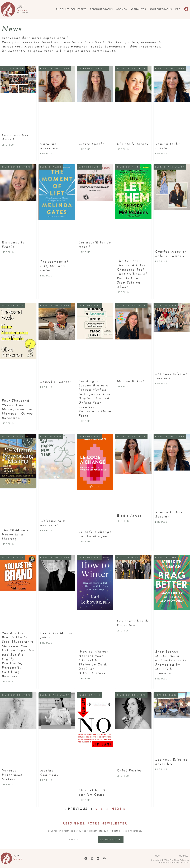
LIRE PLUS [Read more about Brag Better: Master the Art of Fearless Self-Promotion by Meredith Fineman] (161, 679)
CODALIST (185, 863)
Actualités (138, 9)
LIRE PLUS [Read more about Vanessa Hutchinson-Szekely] (8, 785)
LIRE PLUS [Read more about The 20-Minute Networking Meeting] (8, 544)
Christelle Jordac (133, 144)
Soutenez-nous (161, 9)
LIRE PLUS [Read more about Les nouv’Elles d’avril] (8, 145)
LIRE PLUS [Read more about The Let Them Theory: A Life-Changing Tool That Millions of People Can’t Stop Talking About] (123, 292)
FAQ (178, 9)
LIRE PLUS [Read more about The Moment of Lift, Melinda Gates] (46, 276)
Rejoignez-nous (101, 9)
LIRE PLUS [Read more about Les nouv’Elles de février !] (161, 384)
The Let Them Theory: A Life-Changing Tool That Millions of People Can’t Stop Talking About (132, 274)
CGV (158, 856)
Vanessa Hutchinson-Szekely (13, 775)
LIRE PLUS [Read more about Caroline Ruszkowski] (46, 154)
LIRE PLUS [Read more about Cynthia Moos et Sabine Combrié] (161, 261)
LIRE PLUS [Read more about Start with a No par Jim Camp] (85, 800)
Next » (119, 809)
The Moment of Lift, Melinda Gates (54, 266)
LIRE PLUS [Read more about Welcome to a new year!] (46, 531)
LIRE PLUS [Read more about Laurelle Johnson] (46, 387)
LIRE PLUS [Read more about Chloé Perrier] (123, 776)
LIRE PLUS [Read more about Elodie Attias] (123, 521)
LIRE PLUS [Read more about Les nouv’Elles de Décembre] (123, 631)
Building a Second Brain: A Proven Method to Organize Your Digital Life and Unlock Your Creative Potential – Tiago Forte (95, 399)
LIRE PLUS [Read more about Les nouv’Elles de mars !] (85, 252)
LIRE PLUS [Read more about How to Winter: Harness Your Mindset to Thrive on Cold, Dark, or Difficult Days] (85, 679)
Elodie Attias (129, 516)
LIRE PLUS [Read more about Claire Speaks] (85, 149)
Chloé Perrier (129, 771)
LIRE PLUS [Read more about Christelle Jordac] (123, 149)
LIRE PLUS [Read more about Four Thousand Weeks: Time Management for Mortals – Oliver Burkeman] (8, 423)
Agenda (122, 9)
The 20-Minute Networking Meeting (15, 535)
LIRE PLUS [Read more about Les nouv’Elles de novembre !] (161, 769)
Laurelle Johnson (56, 382)
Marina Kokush (131, 381)
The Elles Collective (71, 9)
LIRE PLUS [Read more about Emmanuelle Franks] (8, 252)
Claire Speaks (92, 144)
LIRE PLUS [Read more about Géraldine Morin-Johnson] (46, 643)
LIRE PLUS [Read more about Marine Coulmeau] (46, 780)
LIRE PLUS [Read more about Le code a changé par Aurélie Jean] (85, 542)
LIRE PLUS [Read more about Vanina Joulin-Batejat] (161, 154)
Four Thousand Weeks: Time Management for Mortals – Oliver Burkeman (17, 409)
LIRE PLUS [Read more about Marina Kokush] (123, 387)
